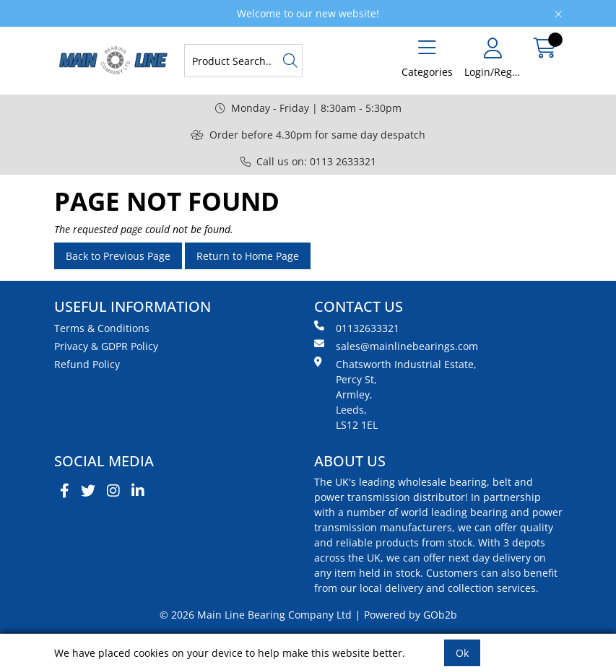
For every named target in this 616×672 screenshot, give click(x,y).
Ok (462, 653)
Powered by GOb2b (411, 615)
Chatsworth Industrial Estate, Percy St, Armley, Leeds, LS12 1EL (395, 394)
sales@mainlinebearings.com (396, 346)
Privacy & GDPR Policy (106, 346)
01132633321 (357, 328)
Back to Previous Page (118, 256)
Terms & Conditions (102, 328)
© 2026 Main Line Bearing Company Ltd (256, 615)
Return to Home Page (248, 256)
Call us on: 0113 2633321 (308, 161)
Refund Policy (87, 364)
